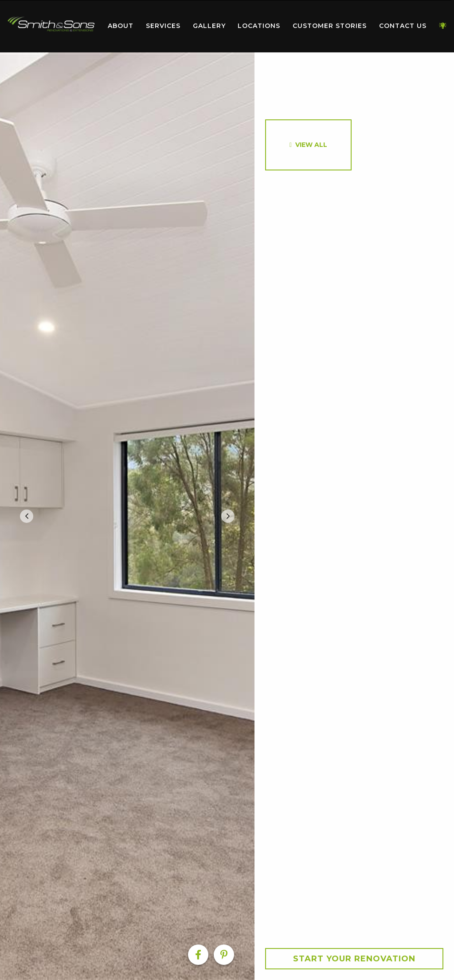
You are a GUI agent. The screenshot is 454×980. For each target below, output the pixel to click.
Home (51, 24)
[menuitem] (51, 26)
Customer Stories (330, 26)
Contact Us (403, 26)
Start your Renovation (354, 959)
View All (311, 145)
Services (163, 26)
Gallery (209, 26)
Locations (259, 26)
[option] (127, 516)
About (121, 26)
